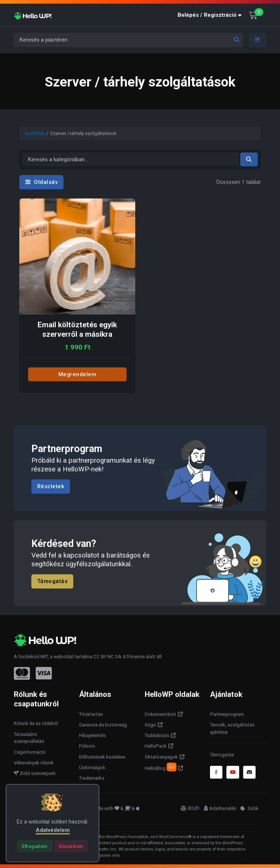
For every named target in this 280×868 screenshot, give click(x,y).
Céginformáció (30, 752)
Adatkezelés (220, 808)
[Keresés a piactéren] (128, 40)
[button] (211, 15)
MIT (44, 657)
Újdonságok (92, 767)
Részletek (51, 486)
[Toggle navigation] (257, 40)
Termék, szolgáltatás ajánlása (232, 728)
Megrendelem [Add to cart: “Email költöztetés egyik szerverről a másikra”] (77, 374)
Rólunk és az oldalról (36, 723)
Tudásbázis (157, 735)
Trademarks (92, 778)
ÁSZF (190, 808)
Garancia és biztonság (103, 725)
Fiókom (87, 746)
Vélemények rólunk (34, 763)
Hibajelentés (92, 735)
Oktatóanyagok (161, 757)
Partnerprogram (227, 714)
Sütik (249, 808)
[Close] (35, 846)
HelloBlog (161, 767)
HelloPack (156, 746)
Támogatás (52, 581)
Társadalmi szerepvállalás (29, 738)
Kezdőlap (35, 133)
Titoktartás (91, 714)
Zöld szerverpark (35, 773)
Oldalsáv (41, 182)
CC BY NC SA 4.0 (111, 657)
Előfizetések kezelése (102, 757)
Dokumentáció (160, 714)
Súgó (150, 725)
